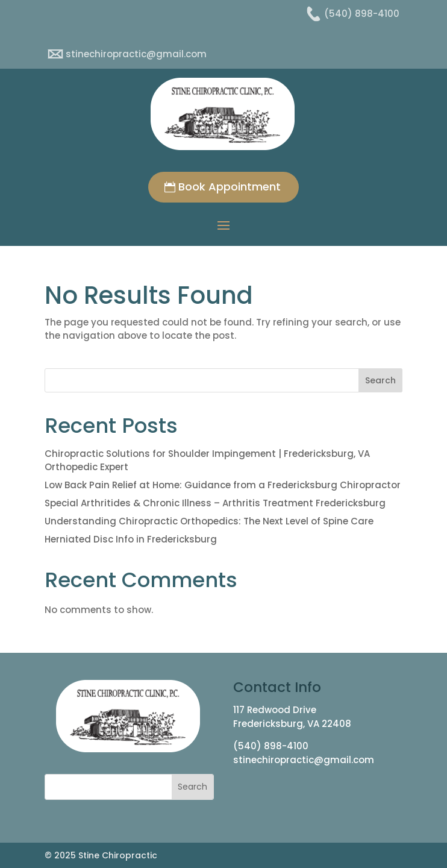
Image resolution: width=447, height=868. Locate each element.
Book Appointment (230, 187)
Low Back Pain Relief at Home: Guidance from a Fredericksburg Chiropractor (223, 485)
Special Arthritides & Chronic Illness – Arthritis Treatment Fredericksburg (215, 503)
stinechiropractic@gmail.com (304, 760)
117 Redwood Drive (275, 710)
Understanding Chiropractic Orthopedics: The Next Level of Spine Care (209, 521)
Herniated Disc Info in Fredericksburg (131, 539)
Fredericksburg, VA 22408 (292, 724)
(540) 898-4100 (271, 746)
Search (380, 380)
